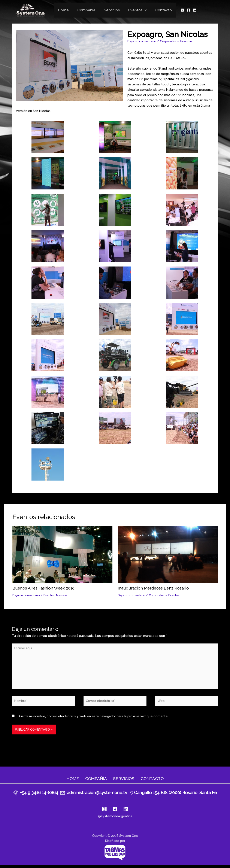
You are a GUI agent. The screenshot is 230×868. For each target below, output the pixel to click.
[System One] (33, 10)
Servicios (112, 10)
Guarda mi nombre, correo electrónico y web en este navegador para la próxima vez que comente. (93, 719)
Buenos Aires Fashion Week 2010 (45, 588)
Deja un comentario (142, 41)
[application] (143, 10)
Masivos (63, 595)
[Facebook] (185, 10)
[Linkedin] (191, 10)
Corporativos (171, 41)
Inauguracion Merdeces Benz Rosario (155, 588)
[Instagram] (179, 10)
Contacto (161, 10)
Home (66, 10)
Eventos (136, 10)
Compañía (88, 10)
